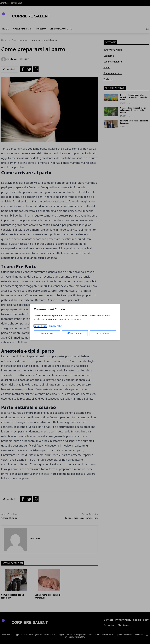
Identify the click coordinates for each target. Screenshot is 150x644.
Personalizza (47, 333)
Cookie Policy (40, 326)
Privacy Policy (56, 326)
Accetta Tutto (103, 333)
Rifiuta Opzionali (75, 333)
